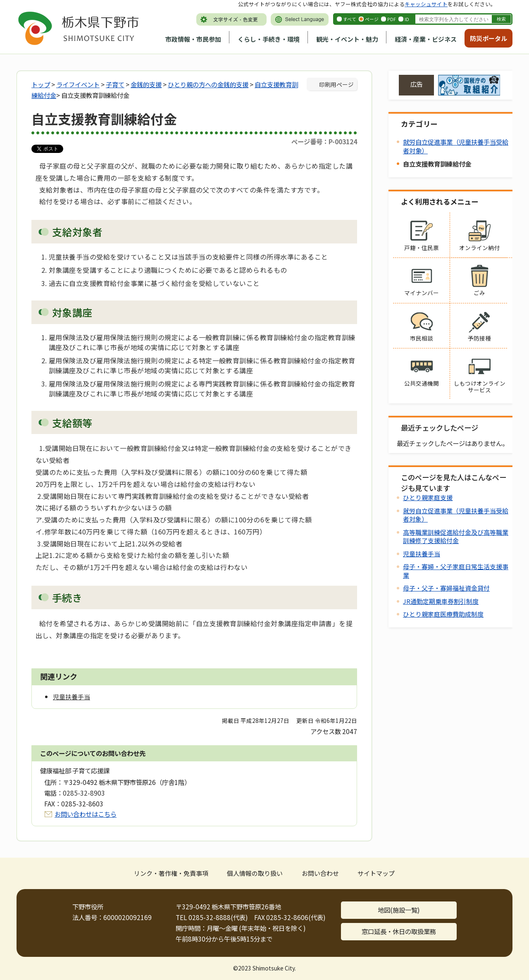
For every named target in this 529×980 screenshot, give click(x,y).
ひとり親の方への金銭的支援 (208, 84)
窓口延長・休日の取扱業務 (399, 931)
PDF (392, 19)
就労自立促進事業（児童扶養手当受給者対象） (456, 146)
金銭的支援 (146, 84)
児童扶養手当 (422, 554)
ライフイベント (78, 84)
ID (407, 19)
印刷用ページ (336, 84)
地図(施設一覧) (399, 910)
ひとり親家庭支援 (428, 497)
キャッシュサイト (426, 4)
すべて (350, 19)
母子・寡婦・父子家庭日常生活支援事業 (456, 571)
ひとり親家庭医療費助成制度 (443, 614)
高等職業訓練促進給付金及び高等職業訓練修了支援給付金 (456, 536)
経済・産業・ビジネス (426, 39)
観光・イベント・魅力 (347, 39)
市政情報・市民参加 (193, 39)
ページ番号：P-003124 (324, 141)
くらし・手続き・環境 (269, 39)
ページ (372, 19)
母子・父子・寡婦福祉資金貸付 (446, 588)
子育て (115, 84)
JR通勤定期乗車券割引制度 (441, 601)
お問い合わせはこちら (86, 814)
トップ (41, 84)
